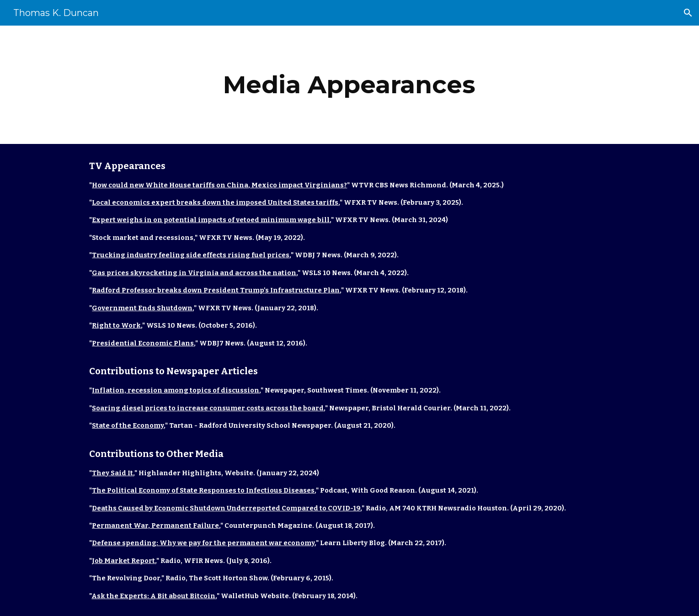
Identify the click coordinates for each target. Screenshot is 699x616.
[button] (688, 13)
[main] (350, 85)
